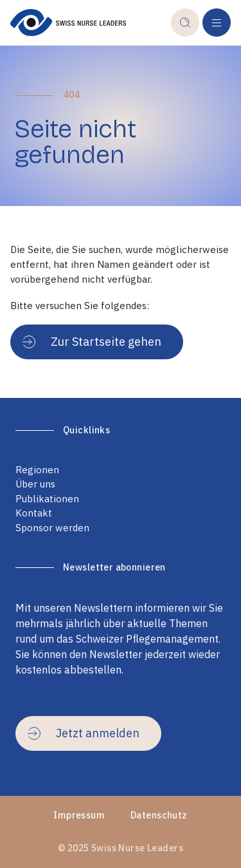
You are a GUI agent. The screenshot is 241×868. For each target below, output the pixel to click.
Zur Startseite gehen (92, 342)
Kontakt (34, 513)
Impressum (79, 815)
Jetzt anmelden (84, 733)
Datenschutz (159, 815)
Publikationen (47, 499)
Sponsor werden (52, 528)
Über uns (35, 484)
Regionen (37, 470)
